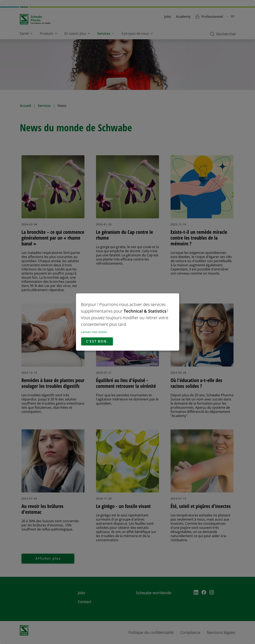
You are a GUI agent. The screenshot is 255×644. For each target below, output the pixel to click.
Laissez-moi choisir (94, 332)
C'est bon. (97, 342)
